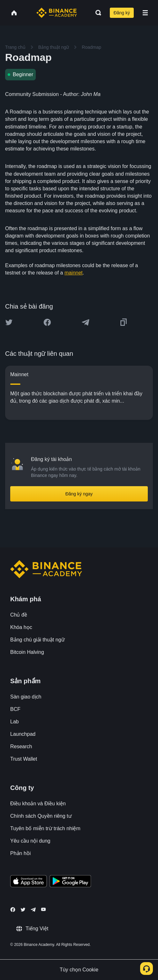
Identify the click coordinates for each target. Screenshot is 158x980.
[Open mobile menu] (145, 13)
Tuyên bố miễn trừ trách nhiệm (45, 828)
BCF (15, 709)
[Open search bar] (96, 13)
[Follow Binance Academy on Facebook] (13, 910)
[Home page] (57, 13)
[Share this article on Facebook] (47, 322)
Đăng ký (122, 13)
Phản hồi (20, 853)
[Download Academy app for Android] (70, 882)
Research (21, 746)
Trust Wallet (24, 759)
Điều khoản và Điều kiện (38, 804)
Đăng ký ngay (79, 494)
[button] (145, 13)
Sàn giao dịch (26, 697)
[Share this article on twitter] (9, 322)
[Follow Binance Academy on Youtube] (43, 909)
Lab (15, 722)
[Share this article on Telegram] (86, 322)
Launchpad (23, 734)
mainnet (74, 273)
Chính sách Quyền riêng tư (41, 816)
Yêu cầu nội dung (30, 841)
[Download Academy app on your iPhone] (29, 882)
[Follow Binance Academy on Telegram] (33, 910)
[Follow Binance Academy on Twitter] (23, 910)
